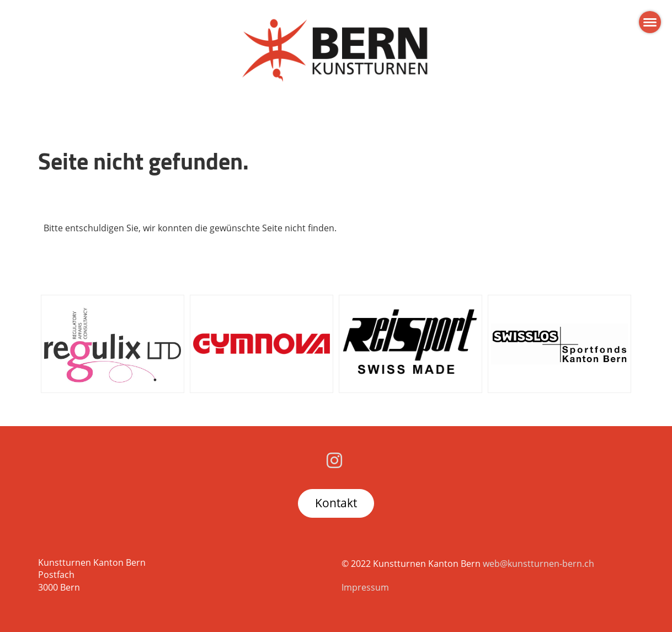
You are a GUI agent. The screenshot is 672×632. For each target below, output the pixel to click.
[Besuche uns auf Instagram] (334, 460)
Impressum (365, 587)
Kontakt (336, 503)
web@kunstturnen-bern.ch (538, 564)
